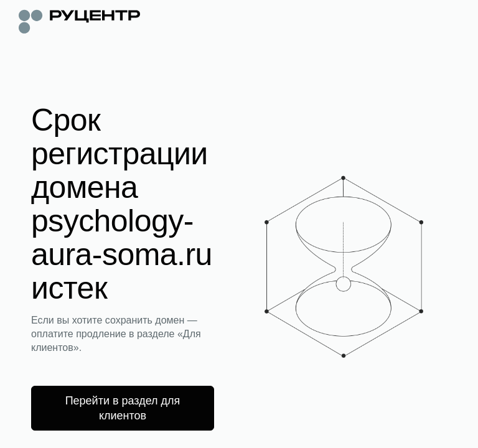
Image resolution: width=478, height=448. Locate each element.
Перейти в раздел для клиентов (123, 408)
